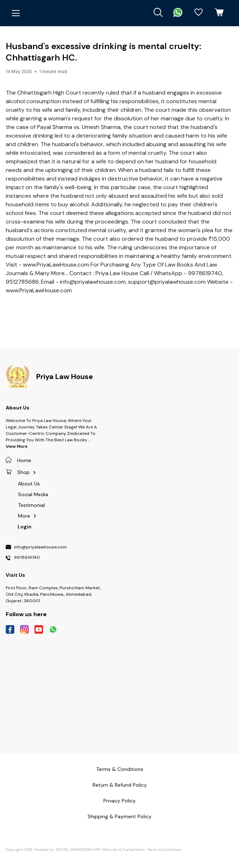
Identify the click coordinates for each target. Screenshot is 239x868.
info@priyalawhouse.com (40, 547)
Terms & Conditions (165, 850)
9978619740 (27, 558)
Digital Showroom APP (78, 850)
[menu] (16, 13)
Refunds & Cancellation (124, 850)
